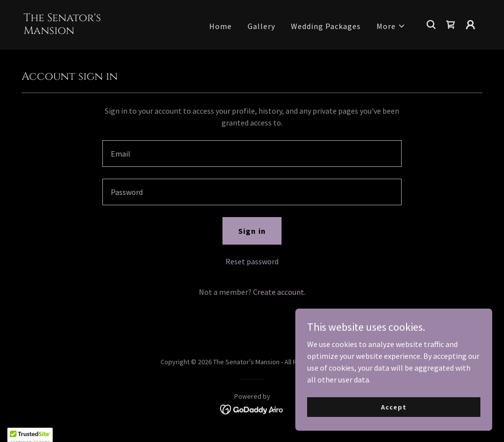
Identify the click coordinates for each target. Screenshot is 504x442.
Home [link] (220, 26)
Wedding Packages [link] (326, 26)
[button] (391, 26)
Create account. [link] (279, 292)
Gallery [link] (261, 26)
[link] (88, 31)
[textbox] (252, 154)
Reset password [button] (252, 261)
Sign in (252, 231)
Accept (394, 407)
